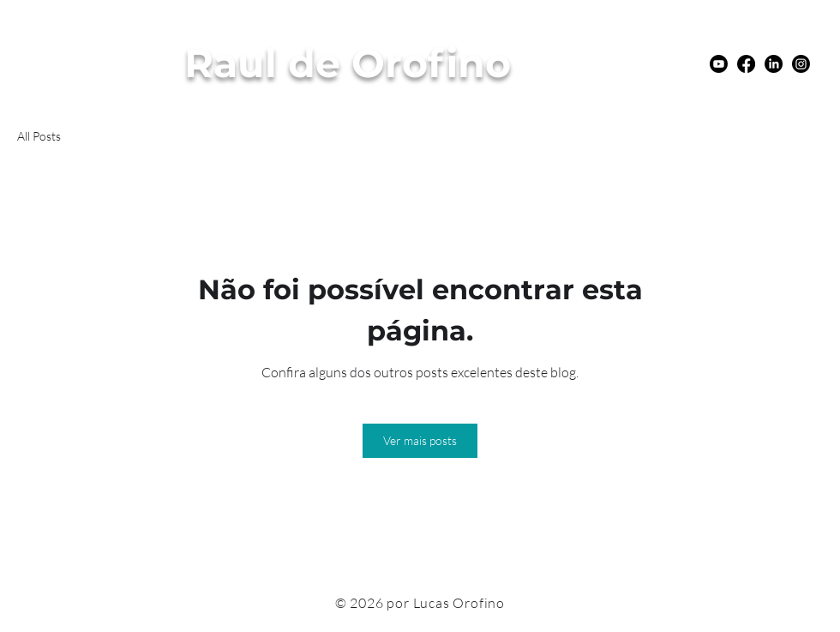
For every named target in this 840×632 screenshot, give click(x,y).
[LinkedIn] (774, 64)
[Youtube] (719, 64)
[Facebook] (746, 64)
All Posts (39, 136)
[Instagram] (801, 64)
